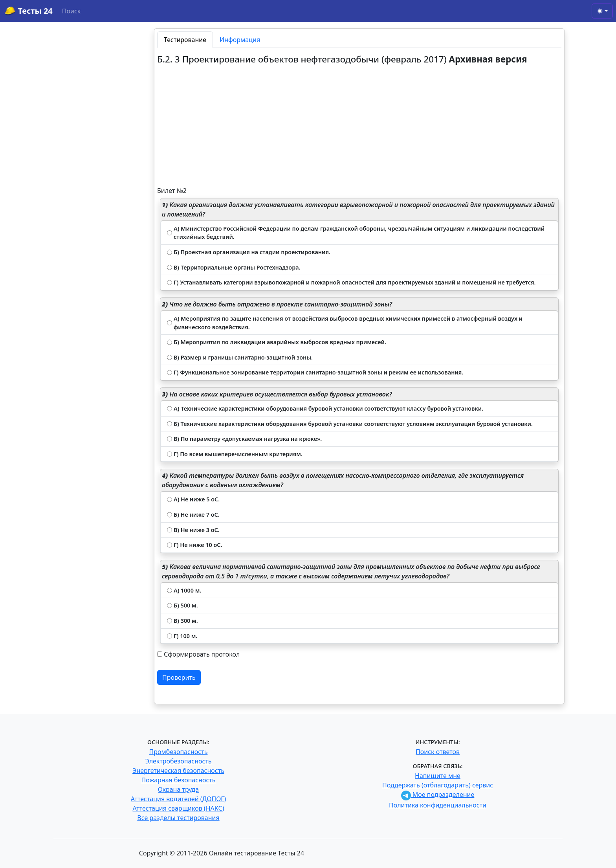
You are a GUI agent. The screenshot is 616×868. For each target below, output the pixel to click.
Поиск (71, 11)
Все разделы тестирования (178, 818)
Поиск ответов (438, 752)
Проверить (179, 677)
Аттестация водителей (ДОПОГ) (179, 799)
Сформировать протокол (202, 654)
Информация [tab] (240, 40)
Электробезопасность (178, 761)
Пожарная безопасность (178, 780)
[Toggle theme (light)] (602, 11)
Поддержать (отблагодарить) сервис (438, 785)
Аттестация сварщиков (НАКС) (179, 808)
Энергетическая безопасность (178, 771)
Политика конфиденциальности (438, 805)
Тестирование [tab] (185, 40)
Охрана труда (178, 789)
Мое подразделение (438, 795)
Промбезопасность (179, 752)
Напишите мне (438, 776)
